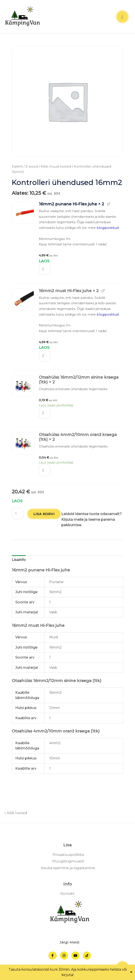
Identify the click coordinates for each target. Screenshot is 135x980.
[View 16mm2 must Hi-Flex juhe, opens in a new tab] (103, 291)
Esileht (17, 167)
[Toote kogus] (45, 270)
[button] (23, 213)
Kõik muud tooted (56, 167)
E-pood (32, 167)
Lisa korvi (44, 514)
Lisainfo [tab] (19, 560)
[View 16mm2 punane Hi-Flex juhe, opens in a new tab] (108, 205)
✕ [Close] (131, 972)
